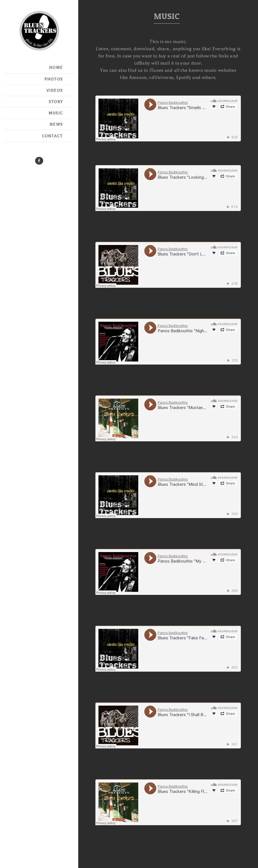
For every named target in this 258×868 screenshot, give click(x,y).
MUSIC (56, 113)
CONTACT (52, 136)
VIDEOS (55, 90)
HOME (56, 68)
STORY (56, 102)
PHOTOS (54, 79)
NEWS (56, 124)
